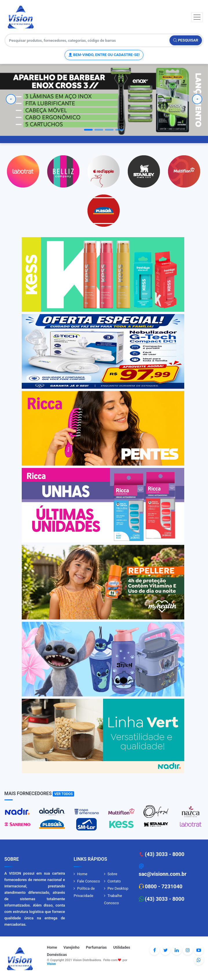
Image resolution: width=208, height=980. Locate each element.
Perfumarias (96, 947)
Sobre (112, 874)
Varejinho (71, 947)
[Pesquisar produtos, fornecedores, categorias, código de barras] (87, 40)
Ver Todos (63, 794)
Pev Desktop (118, 888)
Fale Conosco (89, 881)
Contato (114, 881)
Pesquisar (186, 40)
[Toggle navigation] (197, 17)
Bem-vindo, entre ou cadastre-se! (104, 55)
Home (82, 874)
